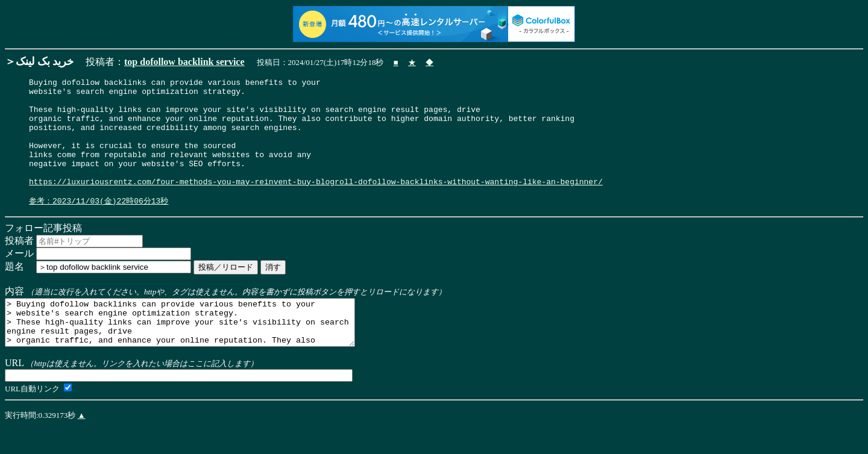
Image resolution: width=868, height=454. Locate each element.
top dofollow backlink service (184, 62)
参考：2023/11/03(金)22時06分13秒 (99, 225)
